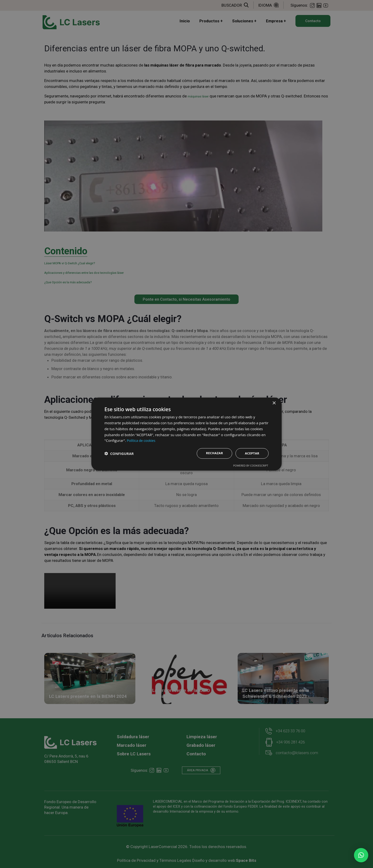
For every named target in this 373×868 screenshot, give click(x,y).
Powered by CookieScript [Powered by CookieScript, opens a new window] (251, 466)
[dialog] (186, 434)
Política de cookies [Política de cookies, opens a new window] (142, 440)
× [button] (274, 403)
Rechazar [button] (213, 453)
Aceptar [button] (252, 453)
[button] (361, 855)
